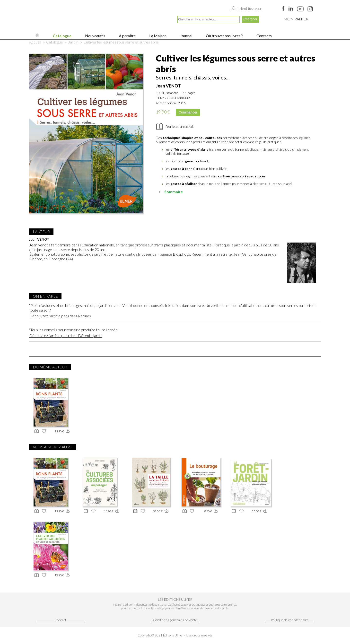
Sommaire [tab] (170, 192)
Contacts (264, 36)
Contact (60, 620)
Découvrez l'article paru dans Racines (60, 316)
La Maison (157, 36)
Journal (186, 36)
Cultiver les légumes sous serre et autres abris (121, 42)
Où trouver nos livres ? (224, 36)
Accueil (35, 42)
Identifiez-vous (250, 9)
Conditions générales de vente (175, 620)
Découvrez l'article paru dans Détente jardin (66, 335)
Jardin (73, 42)
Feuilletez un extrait (180, 126)
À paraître (127, 36)
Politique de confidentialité (290, 620)
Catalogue (62, 36)
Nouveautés (95, 36)
